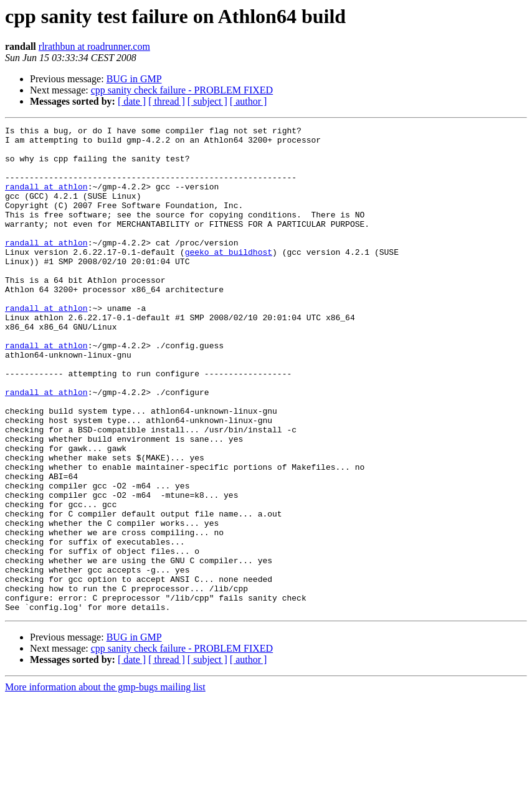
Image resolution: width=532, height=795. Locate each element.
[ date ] (132, 101)
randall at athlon (46, 199)
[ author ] (249, 101)
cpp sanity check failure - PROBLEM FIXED (182, 90)
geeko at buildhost (229, 278)
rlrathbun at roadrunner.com (94, 46)
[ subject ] (207, 101)
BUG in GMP (134, 79)
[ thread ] (167, 101)
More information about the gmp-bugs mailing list (105, 784)
